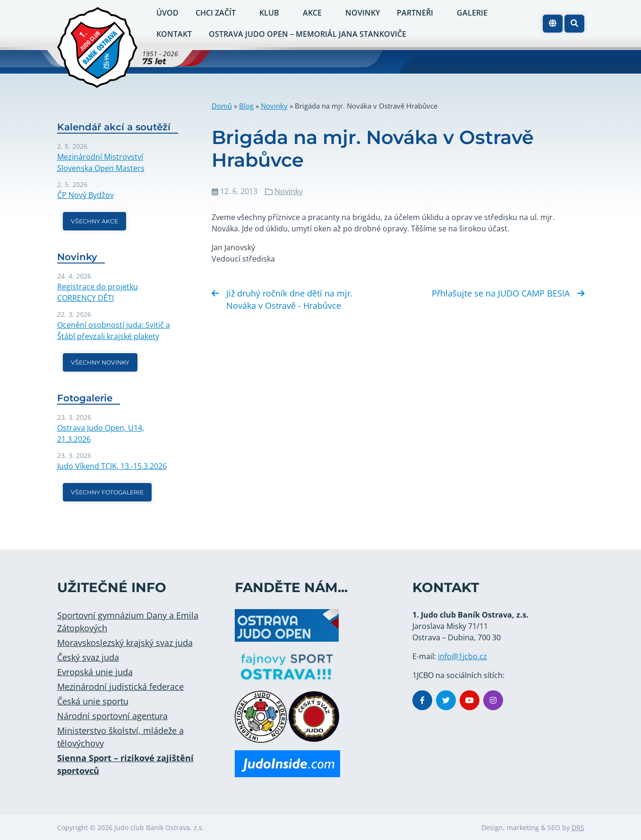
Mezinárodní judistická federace (120, 687)
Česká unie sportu (93, 701)
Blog (246, 106)
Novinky (274, 106)
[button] (574, 24)
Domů (222, 106)
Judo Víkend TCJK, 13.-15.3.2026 (112, 466)
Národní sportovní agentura (112, 716)
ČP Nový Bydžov (85, 195)
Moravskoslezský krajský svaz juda (125, 643)
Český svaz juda (88, 657)
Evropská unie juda (95, 672)
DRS (578, 827)
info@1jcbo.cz (462, 656)
